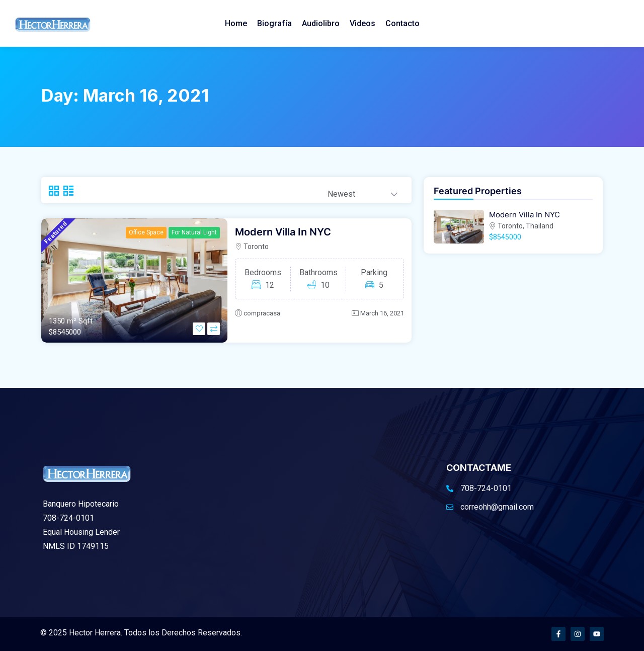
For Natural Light (194, 232)
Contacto (403, 23)
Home (236, 23)
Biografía (274, 23)
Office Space (146, 232)
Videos (363, 23)
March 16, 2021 (382, 313)
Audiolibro (321, 23)
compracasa (262, 313)
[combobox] (363, 191)
